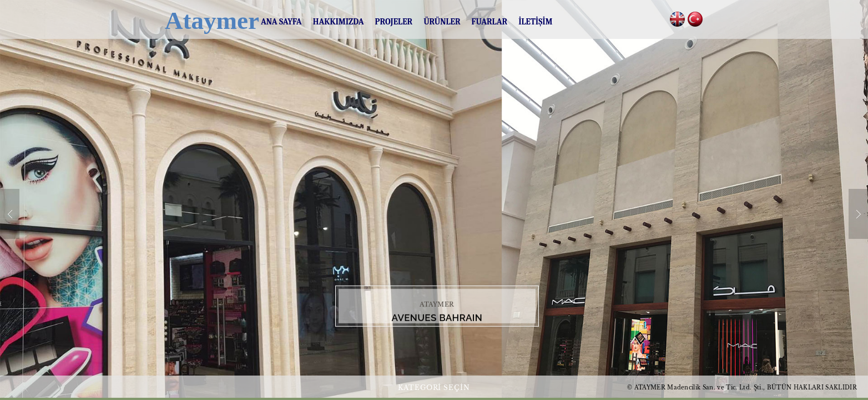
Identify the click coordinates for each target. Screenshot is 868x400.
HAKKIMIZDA (339, 22)
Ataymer (202, 21)
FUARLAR (490, 22)
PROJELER (394, 22)
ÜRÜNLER (442, 22)
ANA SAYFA (281, 22)
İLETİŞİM (535, 22)
